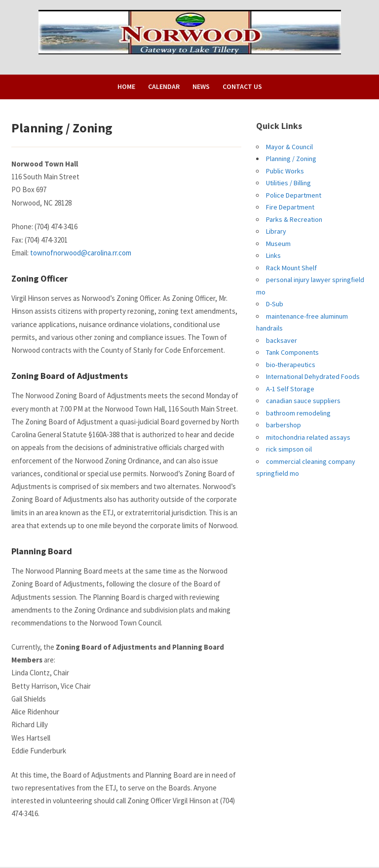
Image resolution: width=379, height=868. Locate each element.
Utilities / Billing (288, 183)
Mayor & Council (289, 147)
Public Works (285, 171)
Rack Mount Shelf (291, 268)
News (201, 86)
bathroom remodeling (298, 413)
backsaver (282, 340)
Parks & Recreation (294, 219)
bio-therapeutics (291, 365)
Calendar (164, 86)
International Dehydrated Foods (313, 376)
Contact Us (242, 86)
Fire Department (290, 207)
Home (126, 86)
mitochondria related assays (308, 437)
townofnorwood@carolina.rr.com (81, 253)
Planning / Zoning (291, 159)
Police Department (294, 195)
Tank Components (292, 352)
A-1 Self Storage (290, 389)
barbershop (284, 425)
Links (273, 255)
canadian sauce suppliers (303, 401)
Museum (278, 244)
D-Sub (275, 304)
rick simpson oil (289, 449)
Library (276, 231)
